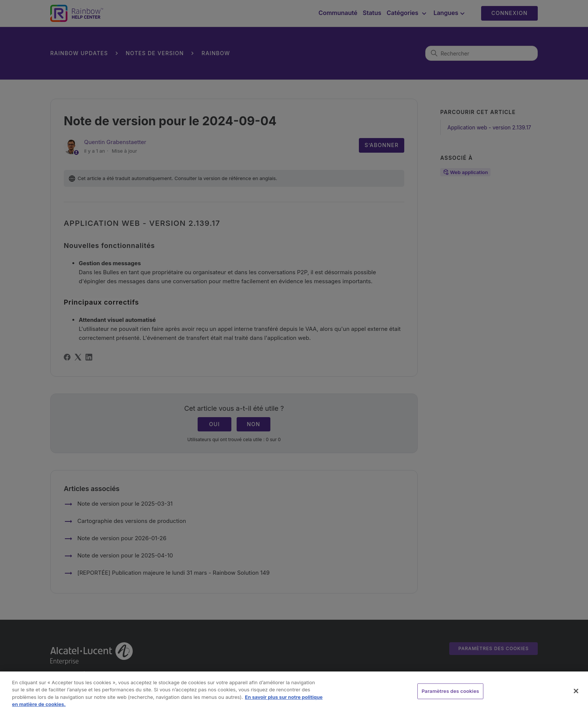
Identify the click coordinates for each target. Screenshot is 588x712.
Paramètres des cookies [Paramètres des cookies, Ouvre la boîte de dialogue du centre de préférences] (450, 691)
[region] (294, 692)
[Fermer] (576, 691)
